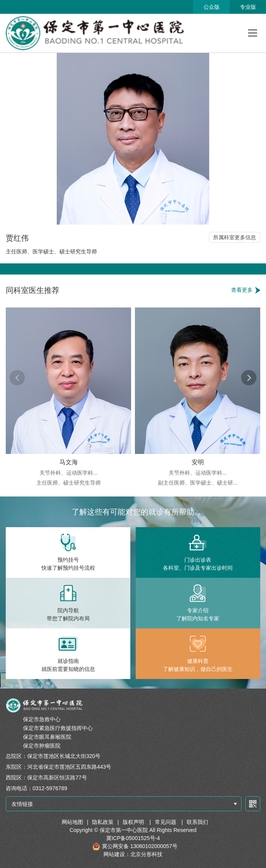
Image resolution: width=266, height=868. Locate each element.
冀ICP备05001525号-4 (133, 838)
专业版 (248, 7)
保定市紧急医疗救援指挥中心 (58, 728)
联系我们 (197, 822)
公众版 (212, 7)
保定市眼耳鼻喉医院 (47, 737)
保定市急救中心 (42, 719)
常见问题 (166, 822)
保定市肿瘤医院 (42, 746)
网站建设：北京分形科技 (133, 854)
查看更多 (242, 290)
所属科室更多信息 (235, 237)
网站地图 (72, 822)
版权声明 (134, 822)
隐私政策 (103, 822)
